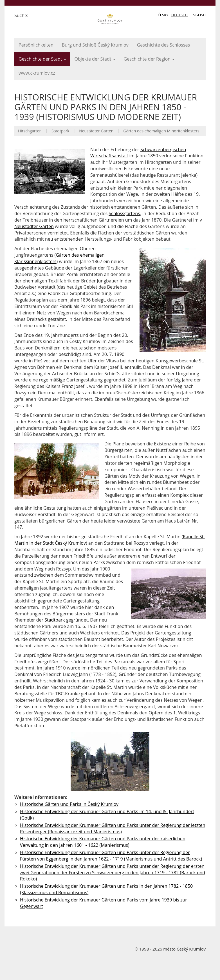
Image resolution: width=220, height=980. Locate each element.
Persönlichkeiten (36, 45)
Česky (163, 15)
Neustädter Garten (96, 131)
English (198, 15)
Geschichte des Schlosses (163, 45)
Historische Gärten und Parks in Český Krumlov (69, 804)
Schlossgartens (124, 213)
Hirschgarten (30, 131)
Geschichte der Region (149, 59)
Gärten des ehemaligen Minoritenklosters (161, 131)
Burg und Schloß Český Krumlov (95, 45)
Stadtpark (60, 131)
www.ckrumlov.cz (37, 73)
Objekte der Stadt (95, 59)
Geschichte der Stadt (42, 59)
